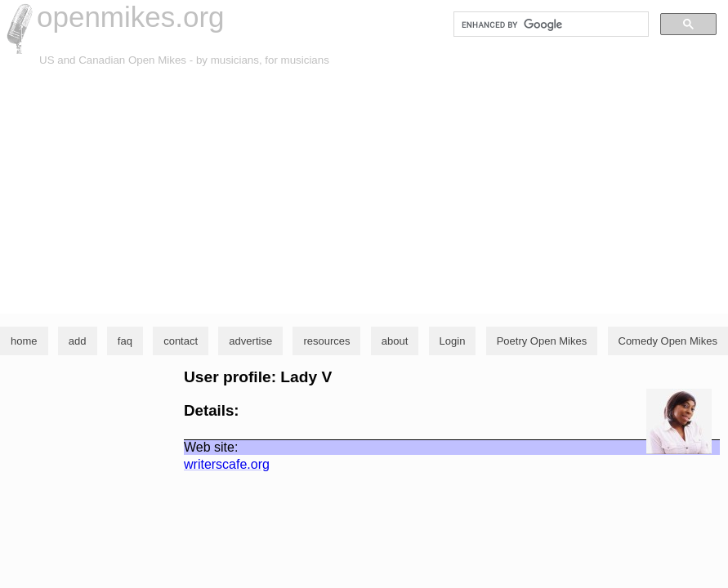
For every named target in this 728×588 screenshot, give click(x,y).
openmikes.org (131, 17)
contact (181, 341)
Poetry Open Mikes (542, 341)
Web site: (211, 447)
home (24, 341)
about (395, 341)
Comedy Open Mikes (668, 341)
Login (453, 341)
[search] (549, 24)
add (78, 341)
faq (125, 341)
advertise (250, 341)
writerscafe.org (227, 464)
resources (326, 341)
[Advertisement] (364, 191)
